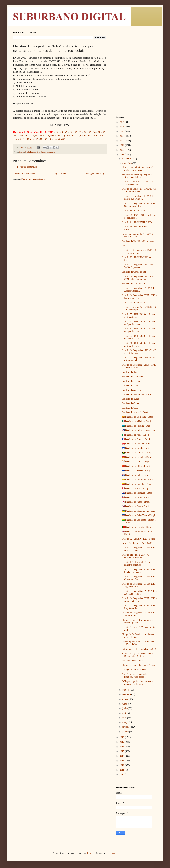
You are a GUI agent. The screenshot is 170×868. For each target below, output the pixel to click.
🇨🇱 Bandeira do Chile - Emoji (136, 497)
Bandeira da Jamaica (131, 390)
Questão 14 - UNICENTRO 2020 (137, 222)
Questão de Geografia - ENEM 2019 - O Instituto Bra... (139, 578)
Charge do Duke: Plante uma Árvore (139, 665)
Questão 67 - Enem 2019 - (134, 302)
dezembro (127, 159)
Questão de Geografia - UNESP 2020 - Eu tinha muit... (139, 352)
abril (125, 718)
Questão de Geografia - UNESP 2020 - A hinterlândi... (139, 359)
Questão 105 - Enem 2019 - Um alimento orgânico (136, 563)
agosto (126, 699)
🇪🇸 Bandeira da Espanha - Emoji (137, 457)
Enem (22, 152)
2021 (122, 145)
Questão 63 (39, 135)
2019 (122, 155)
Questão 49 (62, 132)
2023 (122, 136)
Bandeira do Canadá (131, 381)
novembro (127, 163)
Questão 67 (69, 135)
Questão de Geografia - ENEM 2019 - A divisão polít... (139, 614)
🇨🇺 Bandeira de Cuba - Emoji (135, 475)
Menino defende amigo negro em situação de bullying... (137, 176)
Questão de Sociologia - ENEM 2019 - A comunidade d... (139, 190)
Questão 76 (84, 135)
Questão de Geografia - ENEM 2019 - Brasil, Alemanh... (139, 549)
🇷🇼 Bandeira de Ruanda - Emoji (136, 426)
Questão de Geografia (46, 152)
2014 (122, 756)
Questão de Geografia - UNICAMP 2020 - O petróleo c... (138, 266)
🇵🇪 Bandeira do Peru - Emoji (135, 488)
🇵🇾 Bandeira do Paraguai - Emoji (137, 493)
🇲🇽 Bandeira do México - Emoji (137, 421)
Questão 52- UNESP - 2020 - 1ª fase (138, 539)
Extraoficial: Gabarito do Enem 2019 (139, 649)
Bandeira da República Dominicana (138, 241)
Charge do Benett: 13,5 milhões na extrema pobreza (138, 621)
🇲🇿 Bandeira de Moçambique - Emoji (139, 511)
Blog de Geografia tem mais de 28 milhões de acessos (137, 169)
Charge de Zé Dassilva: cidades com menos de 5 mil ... (138, 636)
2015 (122, 751)
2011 (122, 770)
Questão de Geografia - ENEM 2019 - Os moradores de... (139, 205)
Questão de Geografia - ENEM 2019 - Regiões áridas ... (139, 607)
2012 (122, 765)
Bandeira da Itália (130, 372)
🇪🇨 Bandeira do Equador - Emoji (137, 484)
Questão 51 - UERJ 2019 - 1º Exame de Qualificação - (139, 345)
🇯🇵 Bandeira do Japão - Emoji (136, 502)
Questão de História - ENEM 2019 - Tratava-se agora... (138, 183)
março (125, 722)
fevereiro (127, 727)
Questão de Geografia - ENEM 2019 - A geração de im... (139, 585)
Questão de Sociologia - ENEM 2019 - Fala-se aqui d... (139, 252)
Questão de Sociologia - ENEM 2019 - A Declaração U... (139, 308)
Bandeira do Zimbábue (132, 377)
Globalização (31, 152)
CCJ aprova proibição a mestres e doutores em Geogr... (137, 683)
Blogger (112, 853)
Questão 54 (90, 132)
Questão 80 (46, 139)
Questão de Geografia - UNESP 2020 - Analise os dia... (139, 366)
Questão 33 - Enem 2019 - (134, 211)
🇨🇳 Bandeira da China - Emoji (136, 466)
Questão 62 (25, 135)
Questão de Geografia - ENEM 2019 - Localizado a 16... (139, 297)
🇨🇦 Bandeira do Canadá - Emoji (136, 444)
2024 (122, 131)
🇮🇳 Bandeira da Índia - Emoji (135, 462)
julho (125, 704)
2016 (122, 747)
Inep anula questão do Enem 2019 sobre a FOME (137, 235)
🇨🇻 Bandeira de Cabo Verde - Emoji (138, 515)
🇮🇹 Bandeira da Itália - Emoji (135, 435)
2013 (122, 761)
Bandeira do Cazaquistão (133, 284)
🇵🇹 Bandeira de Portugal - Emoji (137, 527)
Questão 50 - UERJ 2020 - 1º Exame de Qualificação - (139, 330)
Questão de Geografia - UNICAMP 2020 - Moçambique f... (138, 278)
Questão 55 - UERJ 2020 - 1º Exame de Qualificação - (139, 316)
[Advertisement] (136, 48)
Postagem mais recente (24, 174)
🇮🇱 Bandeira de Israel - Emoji (136, 448)
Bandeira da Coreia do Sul (134, 272)
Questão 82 (59, 139)
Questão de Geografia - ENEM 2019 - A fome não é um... (139, 600)
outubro (126, 690)
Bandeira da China (130, 403)
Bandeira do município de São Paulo (139, 394)
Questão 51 (76, 132)
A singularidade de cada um (135, 670)
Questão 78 (19, 139)
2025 (122, 127)
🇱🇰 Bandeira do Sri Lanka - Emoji (138, 417)
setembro (127, 694)
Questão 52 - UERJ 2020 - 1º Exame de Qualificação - (139, 337)
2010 (122, 774)
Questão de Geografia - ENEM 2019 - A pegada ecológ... (139, 592)
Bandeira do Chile (130, 385)
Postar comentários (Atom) (34, 179)
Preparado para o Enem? (133, 661)
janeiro (126, 732)
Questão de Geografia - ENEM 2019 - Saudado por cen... (139, 571)
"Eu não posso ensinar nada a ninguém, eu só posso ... (135, 675)
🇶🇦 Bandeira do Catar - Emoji (136, 506)
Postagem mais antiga (95, 174)
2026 (122, 122)
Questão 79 (33, 139)
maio (125, 713)
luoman (91, 853)
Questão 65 (54, 135)
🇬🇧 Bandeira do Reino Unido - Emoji (139, 430)
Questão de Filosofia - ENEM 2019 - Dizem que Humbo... (139, 197)
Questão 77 (98, 135)
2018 (122, 737)
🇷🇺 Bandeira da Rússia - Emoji (136, 471)
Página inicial (60, 174)
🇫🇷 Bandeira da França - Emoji (136, 439)
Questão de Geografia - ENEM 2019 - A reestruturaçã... (139, 289)
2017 (122, 742)
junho (125, 708)
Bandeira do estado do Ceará (135, 412)
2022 (122, 141)
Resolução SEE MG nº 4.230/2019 (138, 543)
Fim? (124, 246)
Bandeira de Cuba (130, 408)
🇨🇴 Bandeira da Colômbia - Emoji (137, 480)
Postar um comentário (27, 167)
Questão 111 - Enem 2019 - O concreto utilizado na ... (135, 556)
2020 (122, 150)
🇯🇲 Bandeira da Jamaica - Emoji (137, 453)
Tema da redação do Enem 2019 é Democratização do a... (137, 655)
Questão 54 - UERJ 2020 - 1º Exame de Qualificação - (139, 323)
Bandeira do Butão (130, 399)
